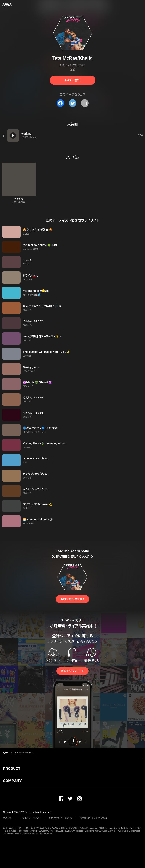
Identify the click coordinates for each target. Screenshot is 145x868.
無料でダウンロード (72, 671)
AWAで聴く (72, 80)
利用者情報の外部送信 (60, 818)
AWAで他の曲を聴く (72, 599)
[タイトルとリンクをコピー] (85, 103)
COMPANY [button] (12, 781)
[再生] (13, 135)
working (19, 199)
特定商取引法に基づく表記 (93, 818)
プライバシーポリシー (31, 818)
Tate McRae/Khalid (24, 753)
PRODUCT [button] (12, 769)
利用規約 (8, 818)
